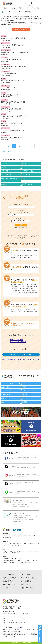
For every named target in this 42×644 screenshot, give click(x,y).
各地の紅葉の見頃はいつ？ (9, 95)
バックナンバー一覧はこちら (21, 354)
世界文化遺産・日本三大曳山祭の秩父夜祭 (15, 52)
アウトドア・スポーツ (9, 383)
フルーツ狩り (26, 175)
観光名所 (25, 402)
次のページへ (6, 151)
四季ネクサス (6, 542)
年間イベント (26, 395)
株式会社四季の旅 (16, 340)
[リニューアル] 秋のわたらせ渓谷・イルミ (14, 116)
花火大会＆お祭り (6, 50)
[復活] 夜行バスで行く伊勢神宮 (11, 109)
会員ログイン (8, 581)
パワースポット (5, 43)
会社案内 (24, 584)
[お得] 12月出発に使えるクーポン (12, 59)
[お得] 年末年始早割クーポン (10, 74)
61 (32, 146)
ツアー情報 (4, 57)
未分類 (24, 398)
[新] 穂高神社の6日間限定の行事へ (12, 137)
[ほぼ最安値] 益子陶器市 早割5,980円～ (14, 102)
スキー (24, 167)
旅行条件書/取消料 (10, 578)
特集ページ (26, 178)
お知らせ (4, 121)
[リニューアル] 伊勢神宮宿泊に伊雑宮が (14, 45)
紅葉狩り (4, 36)
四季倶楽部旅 (6, 534)
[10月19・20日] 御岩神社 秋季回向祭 (13, 130)
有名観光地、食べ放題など (9, 179)
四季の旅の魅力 (27, 588)
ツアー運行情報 (8, 575)
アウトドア (5, 163)
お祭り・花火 (6, 387)
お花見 (3, 167)
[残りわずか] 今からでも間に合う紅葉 (13, 38)
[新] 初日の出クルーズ (8, 88)
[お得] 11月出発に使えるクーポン (12, 123)
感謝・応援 (5, 398)
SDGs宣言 (6, 588)
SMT (4, 549)
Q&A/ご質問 (26, 575)
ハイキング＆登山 (28, 171)
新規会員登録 (26, 581)
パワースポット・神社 (29, 391)
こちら (21, 627)
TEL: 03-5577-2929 (8, 616)
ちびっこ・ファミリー (9, 391)
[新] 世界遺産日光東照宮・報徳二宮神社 (14, 66)
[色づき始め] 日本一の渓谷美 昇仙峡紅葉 (14, 81)
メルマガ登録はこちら (21, 29)
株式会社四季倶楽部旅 (18, 342)
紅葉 (3, 402)
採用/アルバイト (9, 584)
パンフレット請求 (28, 578)
